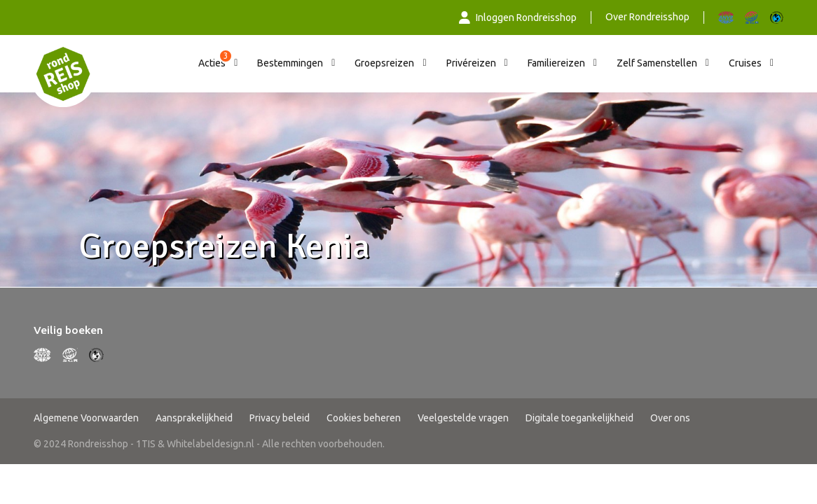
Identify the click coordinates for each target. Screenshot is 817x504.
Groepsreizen (384, 63)
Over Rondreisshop (647, 17)
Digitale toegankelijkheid (579, 418)
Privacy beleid (280, 418)
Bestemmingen (290, 63)
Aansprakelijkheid (194, 418)
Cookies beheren (364, 418)
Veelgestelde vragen (463, 418)
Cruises (745, 63)
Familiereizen (556, 63)
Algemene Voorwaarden (86, 418)
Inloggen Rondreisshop (518, 17)
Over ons (670, 418)
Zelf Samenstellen (657, 63)
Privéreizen (471, 63)
